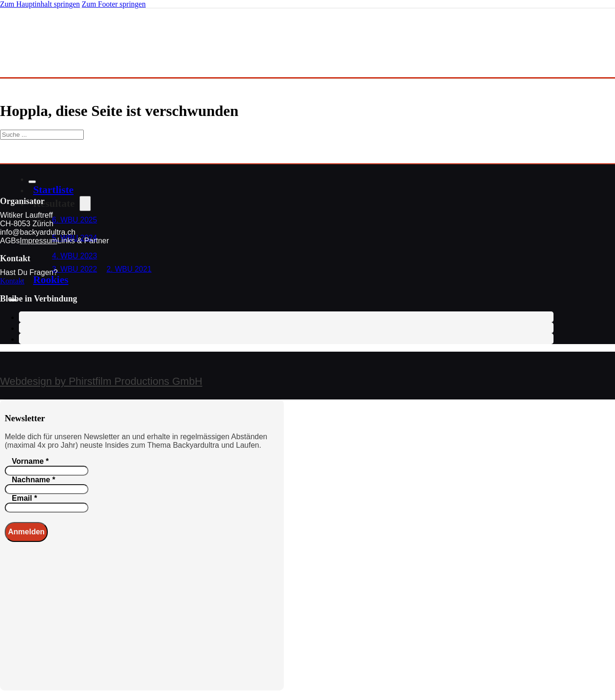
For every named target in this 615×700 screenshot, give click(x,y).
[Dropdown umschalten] (85, 204)
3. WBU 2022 (75, 269)
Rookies (51, 279)
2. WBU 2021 (129, 269)
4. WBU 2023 (75, 256)
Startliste (53, 190)
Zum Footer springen (114, 4)
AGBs (10, 241)
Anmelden (26, 532)
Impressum (39, 241)
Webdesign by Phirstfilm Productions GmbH (101, 381)
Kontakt (12, 281)
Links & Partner (83, 241)
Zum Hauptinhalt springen (40, 4)
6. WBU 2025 (75, 220)
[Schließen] (32, 182)
